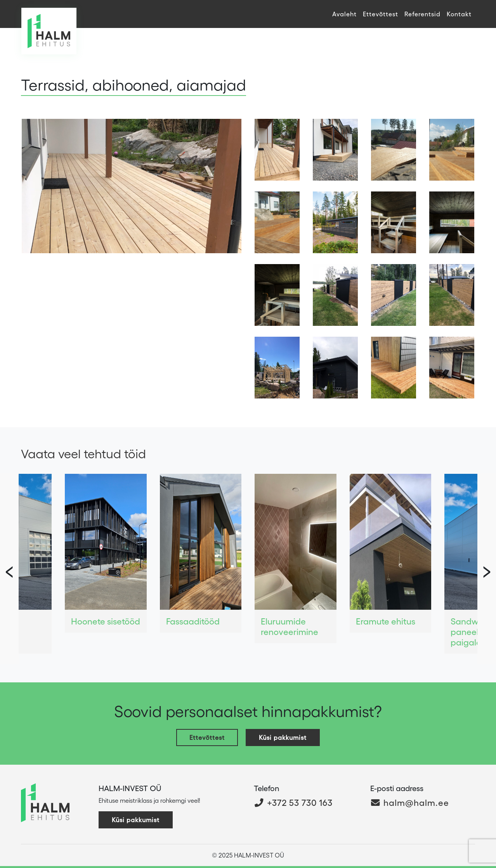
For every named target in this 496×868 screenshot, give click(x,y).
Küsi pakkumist (283, 737)
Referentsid (422, 14)
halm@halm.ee (410, 802)
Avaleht (344, 14)
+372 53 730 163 (293, 802)
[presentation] (487, 568)
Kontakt (459, 14)
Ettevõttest (381, 14)
